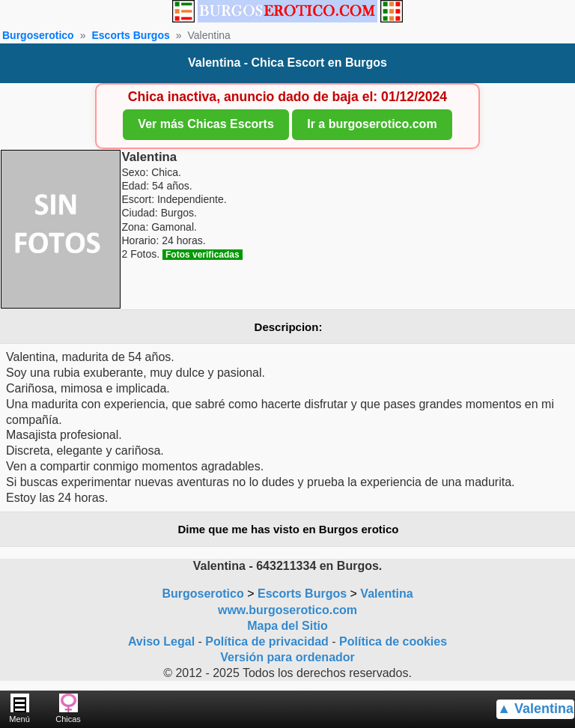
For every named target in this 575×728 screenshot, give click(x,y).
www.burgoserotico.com (287, 610)
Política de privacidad (267, 641)
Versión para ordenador (287, 657)
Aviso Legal (161, 641)
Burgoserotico (38, 35)
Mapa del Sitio (287, 626)
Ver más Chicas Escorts (206, 124)
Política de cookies (393, 641)
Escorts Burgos (130, 35)
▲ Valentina (535, 709)
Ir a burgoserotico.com (372, 124)
